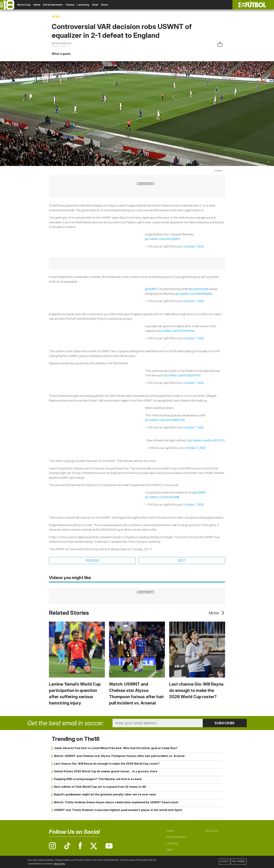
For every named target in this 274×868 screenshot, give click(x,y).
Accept (225, 861)
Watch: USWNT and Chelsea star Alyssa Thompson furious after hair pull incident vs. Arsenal (119, 756)
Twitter (218, 171)
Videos (81, 5)
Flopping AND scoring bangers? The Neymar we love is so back (98, 779)
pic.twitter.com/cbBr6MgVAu (194, 294)
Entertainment (61, 5)
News (42, 5)
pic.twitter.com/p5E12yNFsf (163, 239)
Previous (92, 561)
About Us (212, 831)
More (124, 5)
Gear (112, 5)
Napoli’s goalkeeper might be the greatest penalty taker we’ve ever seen (105, 794)
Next (182, 561)
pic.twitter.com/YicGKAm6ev (177, 331)
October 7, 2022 (194, 246)
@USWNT (151, 289)
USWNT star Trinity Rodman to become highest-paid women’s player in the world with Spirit (118, 810)
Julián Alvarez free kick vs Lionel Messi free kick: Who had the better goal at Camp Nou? (116, 748)
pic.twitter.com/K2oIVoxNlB (162, 497)
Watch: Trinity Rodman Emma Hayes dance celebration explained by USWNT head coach (116, 802)
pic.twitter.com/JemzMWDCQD (165, 420)
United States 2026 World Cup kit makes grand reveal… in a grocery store (106, 771)
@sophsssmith (199, 289)
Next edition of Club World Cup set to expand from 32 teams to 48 (100, 787)
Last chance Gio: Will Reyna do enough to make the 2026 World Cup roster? (196, 690)
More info (59, 864)
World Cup (27, 5)
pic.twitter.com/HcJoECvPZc (207, 440)
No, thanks (239, 861)
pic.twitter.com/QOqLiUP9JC (182, 375)
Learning (97, 5)
